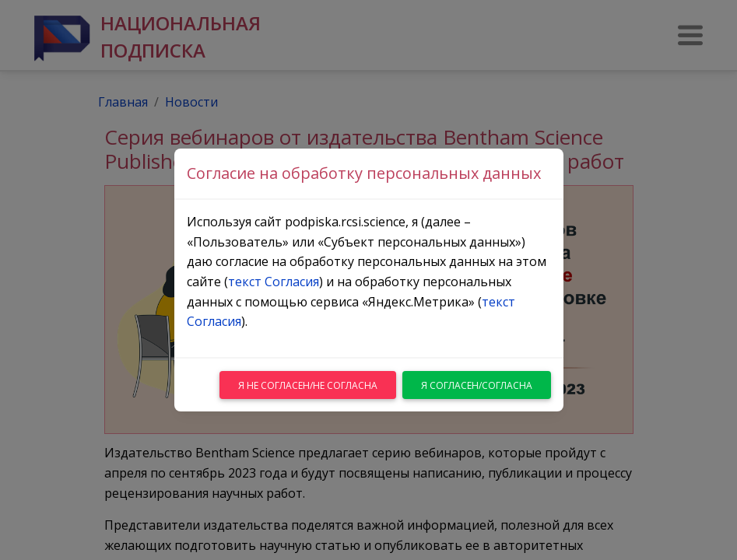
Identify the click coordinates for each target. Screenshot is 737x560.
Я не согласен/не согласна (308, 385)
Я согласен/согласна (477, 385)
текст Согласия (274, 282)
